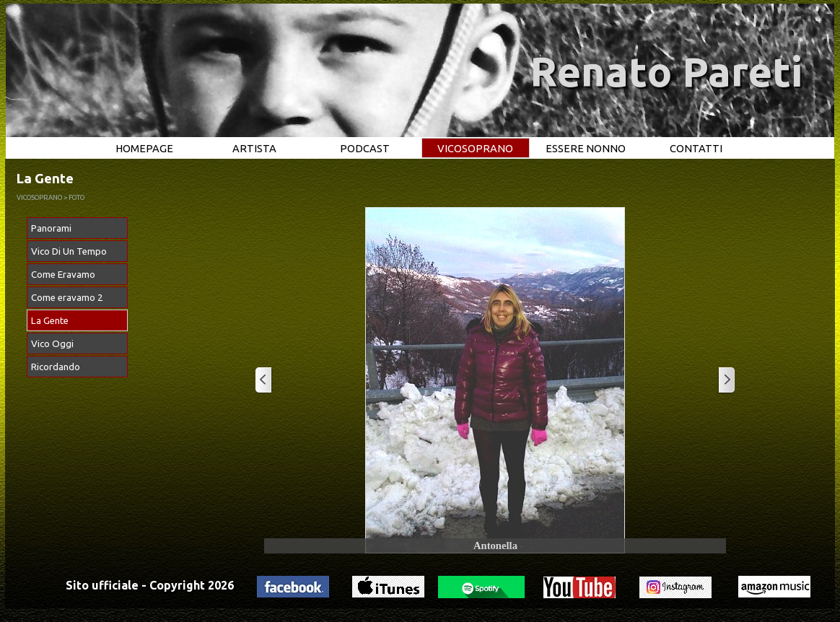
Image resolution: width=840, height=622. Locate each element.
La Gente (50, 321)
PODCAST (365, 148)
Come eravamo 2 (67, 298)
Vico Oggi (52, 344)
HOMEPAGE (144, 148)
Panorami (51, 228)
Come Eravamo (63, 275)
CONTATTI (696, 148)
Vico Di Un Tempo (69, 251)
